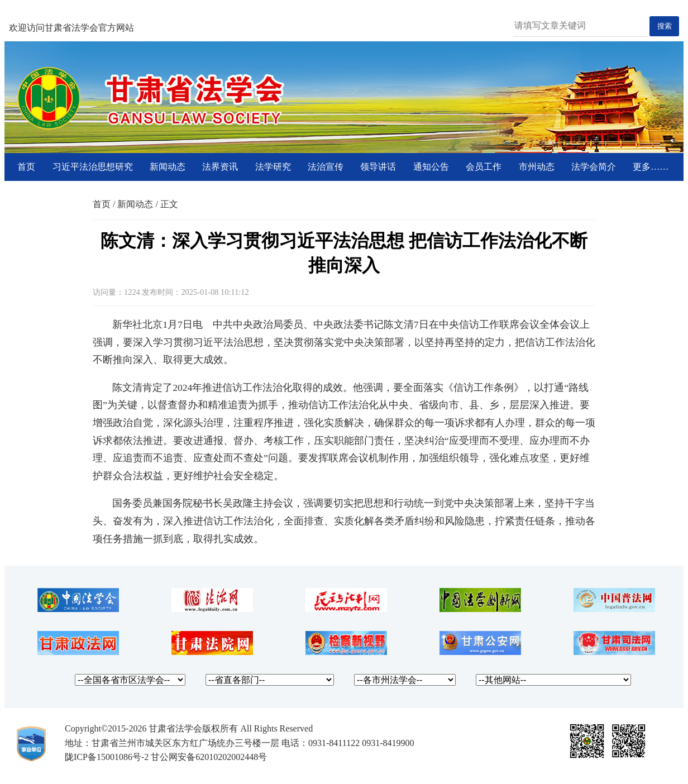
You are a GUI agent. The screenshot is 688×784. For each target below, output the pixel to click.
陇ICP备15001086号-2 (107, 757)
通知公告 (431, 167)
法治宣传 (326, 167)
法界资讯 (220, 167)
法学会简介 (594, 167)
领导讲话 (378, 167)
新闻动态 (168, 167)
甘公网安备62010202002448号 (209, 757)
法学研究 (273, 167)
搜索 (665, 26)
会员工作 (484, 167)
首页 (26, 167)
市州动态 (537, 167)
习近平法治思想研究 (93, 167)
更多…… (651, 167)
